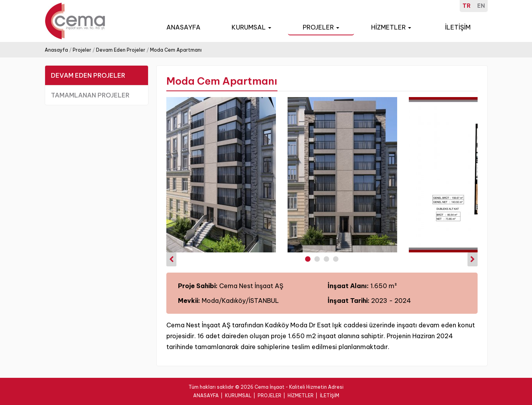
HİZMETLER (301, 395)
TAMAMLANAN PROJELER (90, 95)
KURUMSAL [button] (251, 27)
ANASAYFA (183, 27)
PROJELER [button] (321, 27)
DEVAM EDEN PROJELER (88, 75)
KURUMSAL (238, 395)
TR (467, 6)
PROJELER (269, 395)
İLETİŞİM (458, 27)
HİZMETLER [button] (391, 27)
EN (481, 6)
